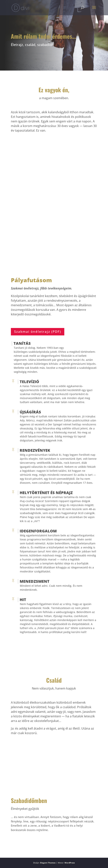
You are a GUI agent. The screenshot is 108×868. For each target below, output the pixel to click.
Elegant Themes (48, 863)
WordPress (70, 863)
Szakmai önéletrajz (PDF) (38, 332)
